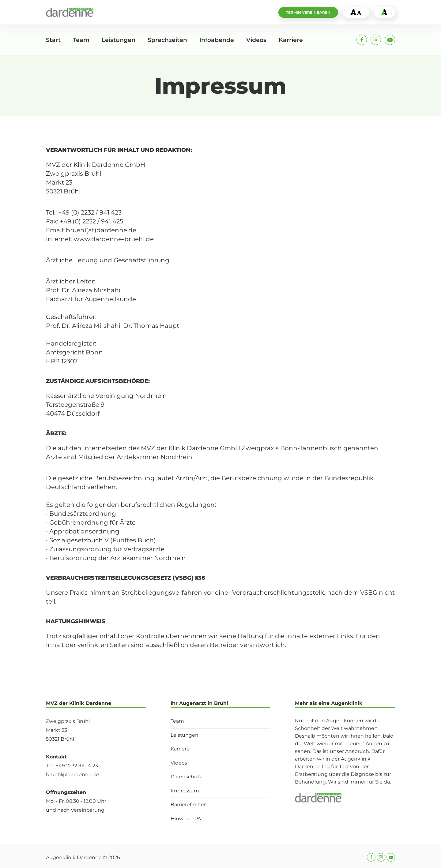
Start (53, 40)
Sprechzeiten (167, 40)
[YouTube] (390, 40)
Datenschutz (187, 776)
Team (81, 40)
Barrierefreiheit (189, 804)
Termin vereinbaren (308, 12)
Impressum (185, 790)
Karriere (291, 40)
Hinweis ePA (186, 819)
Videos (256, 40)
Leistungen (119, 40)
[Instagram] (376, 40)
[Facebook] (362, 40)
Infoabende (217, 40)
